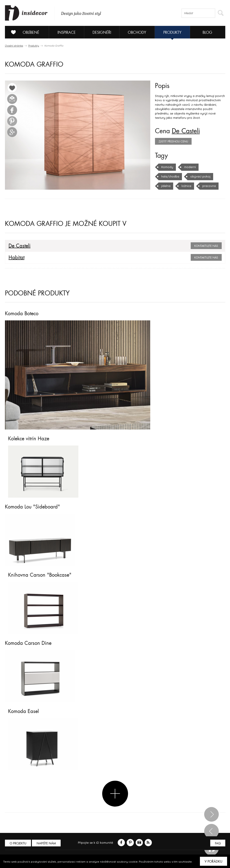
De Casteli (186, 131)
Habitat (17, 258)
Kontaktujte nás (206, 246)
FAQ (218, 843)
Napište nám (46, 843)
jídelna (166, 186)
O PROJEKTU (18, 843)
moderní (190, 167)
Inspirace (67, 33)
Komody (167, 167)
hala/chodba (170, 176)
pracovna (209, 186)
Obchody (137, 33)
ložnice (186, 186)
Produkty (172, 33)
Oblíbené (23, 32)
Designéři (102, 33)
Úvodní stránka (14, 46)
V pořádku (213, 861)
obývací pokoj (200, 176)
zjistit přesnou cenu (173, 142)
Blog (207, 33)
